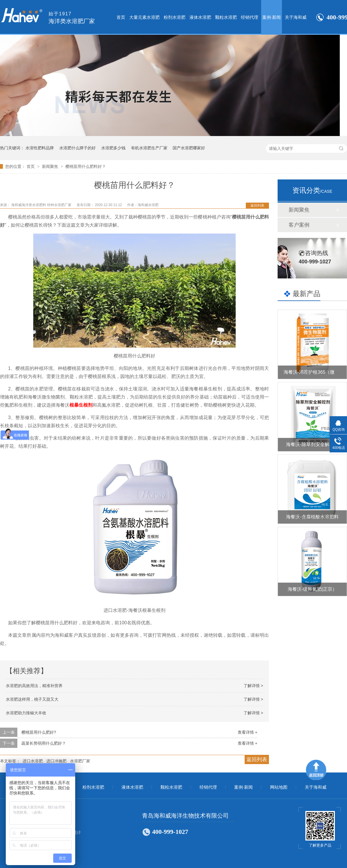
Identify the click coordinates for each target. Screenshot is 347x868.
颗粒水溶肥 (226, 17)
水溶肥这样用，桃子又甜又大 (32, 699)
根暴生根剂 (81, 405)
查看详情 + (248, 732)
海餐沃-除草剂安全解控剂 (312, 444)
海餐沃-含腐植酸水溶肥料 (312, 517)
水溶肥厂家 (80, 761)
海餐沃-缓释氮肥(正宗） (312, 589)
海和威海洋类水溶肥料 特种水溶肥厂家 (42, 205)
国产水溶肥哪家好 (189, 148)
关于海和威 (296, 17)
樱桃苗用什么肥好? (39, 732)
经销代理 (250, 17)
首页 (121, 17)
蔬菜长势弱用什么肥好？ (44, 743)
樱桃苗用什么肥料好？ (86, 166)
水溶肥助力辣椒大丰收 (26, 713)
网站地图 (279, 787)
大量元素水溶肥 (144, 17)
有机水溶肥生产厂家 (149, 148)
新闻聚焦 (51, 166)
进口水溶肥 (33, 761)
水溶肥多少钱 (113, 148)
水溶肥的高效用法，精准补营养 (34, 686)
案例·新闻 (272, 17)
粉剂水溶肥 (175, 17)
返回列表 (257, 205)
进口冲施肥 (56, 761)
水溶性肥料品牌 (40, 148)
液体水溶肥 (200, 17)
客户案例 (299, 225)
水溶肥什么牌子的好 (77, 148)
